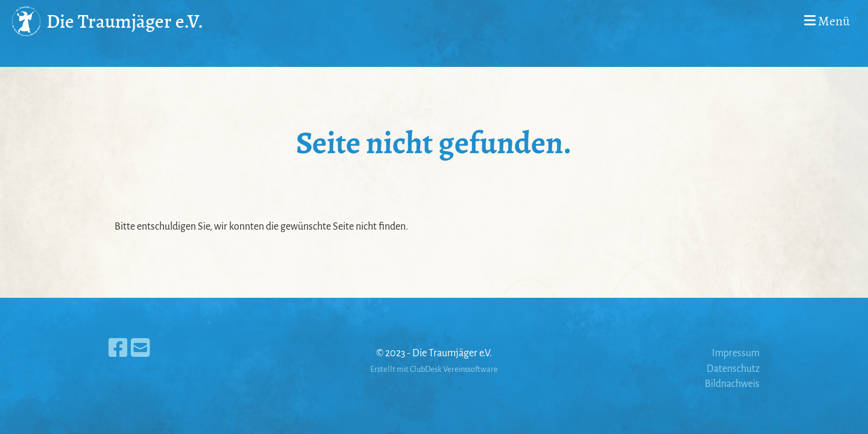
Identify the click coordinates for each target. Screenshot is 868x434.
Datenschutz (733, 369)
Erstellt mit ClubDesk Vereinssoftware (434, 369)
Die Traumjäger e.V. (125, 21)
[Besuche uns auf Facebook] (118, 349)
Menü (827, 21)
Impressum (736, 353)
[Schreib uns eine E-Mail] (140, 349)
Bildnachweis (732, 384)
